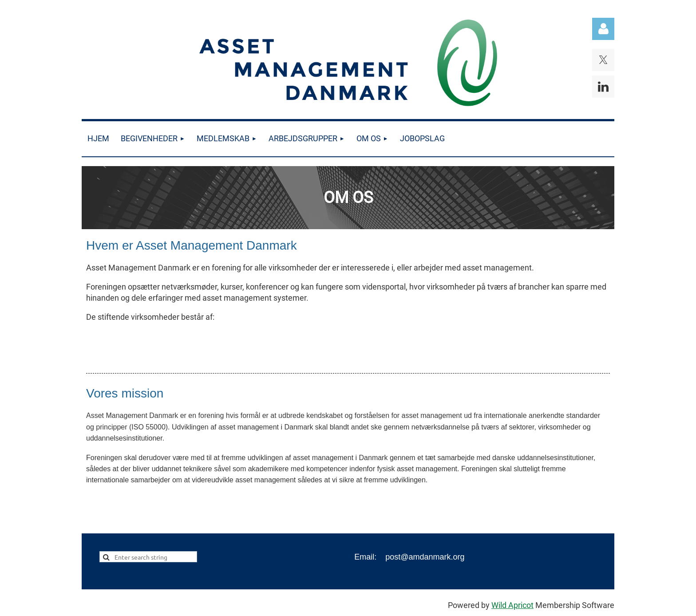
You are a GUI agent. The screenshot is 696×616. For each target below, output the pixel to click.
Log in (603, 29)
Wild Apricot (512, 605)
